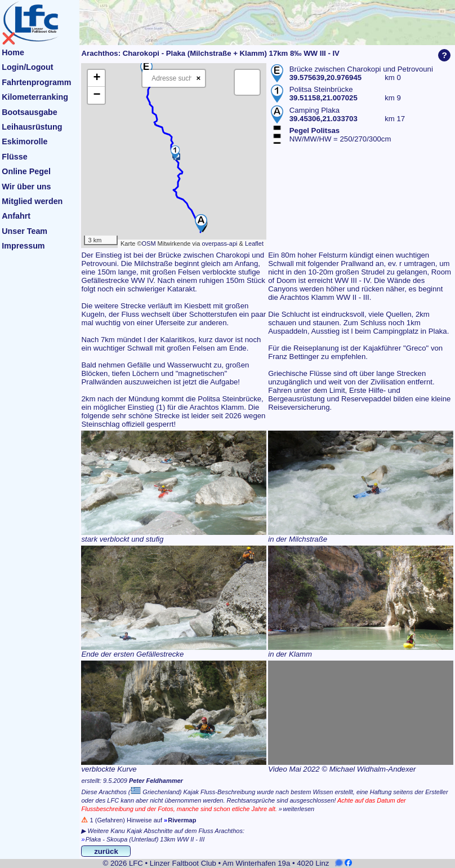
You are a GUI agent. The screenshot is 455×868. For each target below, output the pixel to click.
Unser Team (24, 231)
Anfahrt (16, 216)
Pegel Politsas (315, 130)
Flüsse (14, 157)
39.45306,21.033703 (324, 119)
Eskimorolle (24, 141)
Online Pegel (26, 171)
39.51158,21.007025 (324, 98)
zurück (106, 851)
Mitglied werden (32, 201)
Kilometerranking (35, 97)
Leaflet (254, 243)
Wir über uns (26, 187)
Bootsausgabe (30, 112)
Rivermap (182, 820)
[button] (201, 223)
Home (13, 52)
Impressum (23, 246)
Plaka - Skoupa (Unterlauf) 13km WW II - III (145, 839)
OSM (148, 243)
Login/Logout (27, 67)
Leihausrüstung (32, 127)
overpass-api (219, 243)
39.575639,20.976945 (325, 77)
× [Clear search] (198, 78)
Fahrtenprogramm (36, 82)
